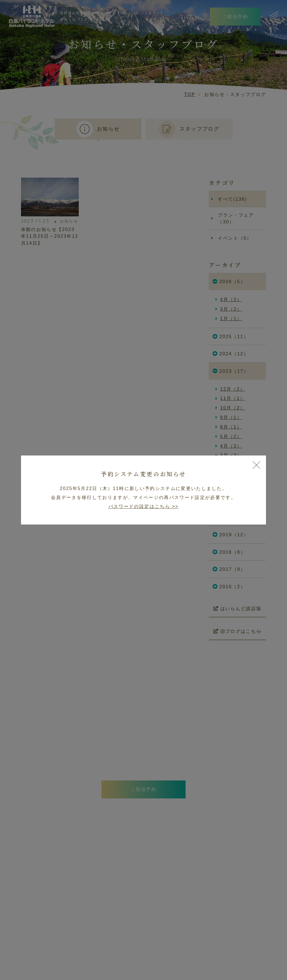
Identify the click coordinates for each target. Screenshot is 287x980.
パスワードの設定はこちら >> (143, 506)
